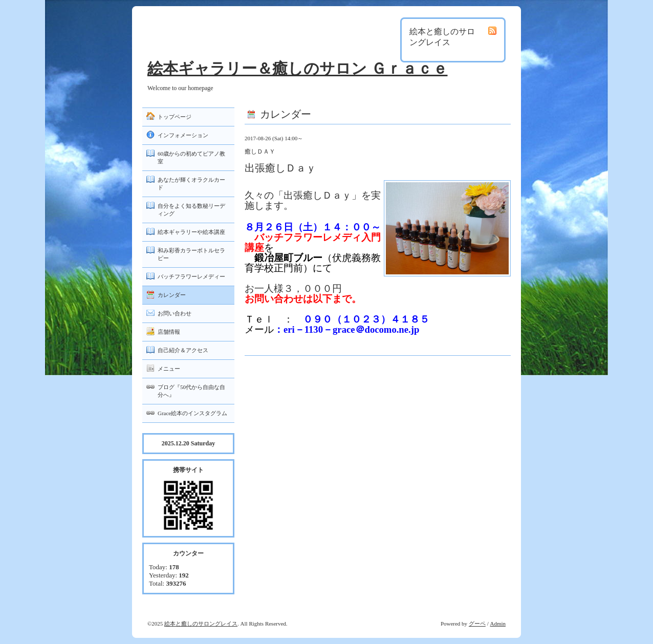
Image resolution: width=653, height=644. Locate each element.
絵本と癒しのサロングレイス (201, 624)
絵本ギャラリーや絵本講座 (191, 232)
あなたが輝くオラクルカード (191, 184)
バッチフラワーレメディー (191, 276)
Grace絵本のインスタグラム (192, 413)
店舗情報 (169, 332)
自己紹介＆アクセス (183, 350)
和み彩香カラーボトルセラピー (191, 254)
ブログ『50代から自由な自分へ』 (191, 391)
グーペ (477, 624)
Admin (498, 624)
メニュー (169, 369)
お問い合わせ (175, 313)
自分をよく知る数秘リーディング (191, 210)
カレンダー (172, 295)
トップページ (175, 117)
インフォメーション (183, 135)
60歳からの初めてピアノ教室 (191, 157)
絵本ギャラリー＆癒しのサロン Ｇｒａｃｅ (298, 68)
